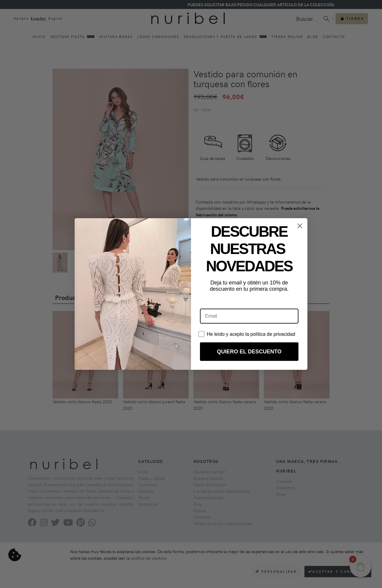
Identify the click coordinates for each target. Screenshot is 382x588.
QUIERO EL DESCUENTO (249, 352)
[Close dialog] (300, 226)
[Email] (249, 316)
